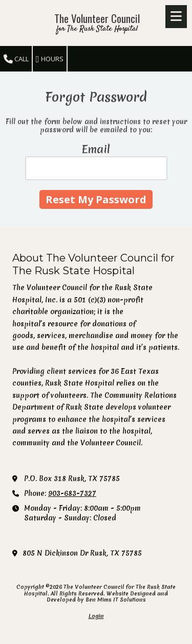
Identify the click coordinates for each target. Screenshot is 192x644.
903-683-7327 (72, 493)
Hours (50, 59)
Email (96, 149)
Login (96, 616)
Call (16, 59)
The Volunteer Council (97, 18)
